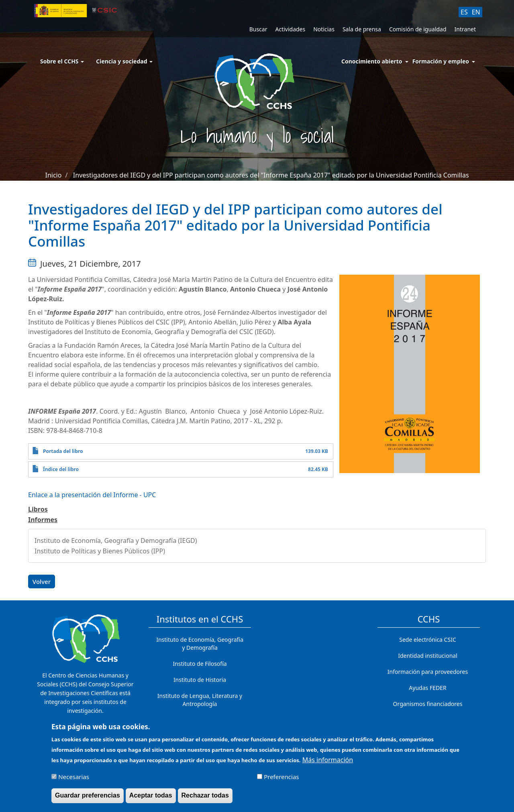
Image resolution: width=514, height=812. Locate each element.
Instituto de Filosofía (200, 664)
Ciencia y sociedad (124, 61)
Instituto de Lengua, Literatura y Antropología (200, 700)
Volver (42, 581)
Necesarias (74, 780)
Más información (328, 763)
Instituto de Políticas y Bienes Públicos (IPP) (100, 551)
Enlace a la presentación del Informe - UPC (92, 495)
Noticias (324, 29)
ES (464, 12)
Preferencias (281, 780)
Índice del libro (61, 469)
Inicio (53, 175)
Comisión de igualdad (418, 29)
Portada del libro (63, 451)
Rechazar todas (205, 799)
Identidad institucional (428, 656)
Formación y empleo (441, 61)
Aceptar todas (151, 799)
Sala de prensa (362, 29)
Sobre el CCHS (62, 61)
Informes (43, 520)
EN (476, 12)
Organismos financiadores (428, 704)
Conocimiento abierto (372, 61)
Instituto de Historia (200, 680)
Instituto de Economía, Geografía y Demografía (200, 644)
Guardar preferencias (88, 799)
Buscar (258, 29)
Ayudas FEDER (427, 688)
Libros (38, 509)
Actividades (290, 29)
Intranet (465, 29)
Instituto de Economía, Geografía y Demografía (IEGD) (116, 541)
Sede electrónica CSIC (427, 640)
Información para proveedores (428, 672)
